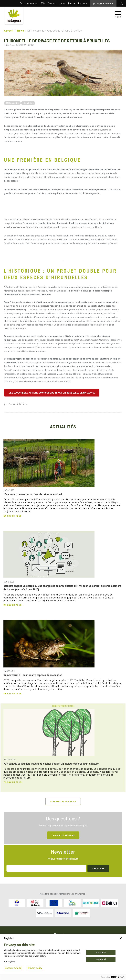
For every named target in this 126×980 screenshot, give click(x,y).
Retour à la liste (18, 404)
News (20, 31)
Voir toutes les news (63, 801)
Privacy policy (35, 968)
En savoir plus (12, 516)
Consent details (13, 968)
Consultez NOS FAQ (63, 835)
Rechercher (122, 3)
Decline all (101, 959)
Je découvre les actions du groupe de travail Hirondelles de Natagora (52, 393)
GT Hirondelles (12, 103)
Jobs (62, 3)
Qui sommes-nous (29, 3)
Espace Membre (105, 3)
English (9, 938)
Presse (72, 3)
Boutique (82, 3)
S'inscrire (98, 868)
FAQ (43, 3)
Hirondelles (28, 103)
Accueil (9, 31)
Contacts (52, 3)
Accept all (101, 952)
